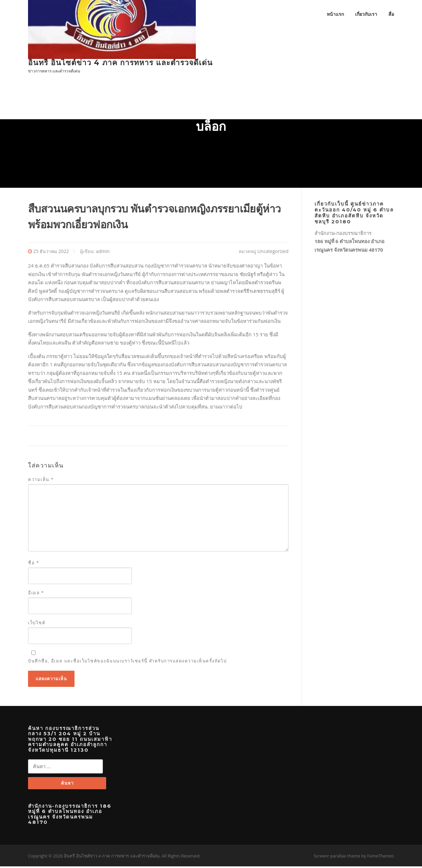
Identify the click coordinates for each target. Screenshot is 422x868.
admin (103, 252)
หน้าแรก (335, 14)
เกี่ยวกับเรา (366, 14)
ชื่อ (34, 564)
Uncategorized (273, 252)
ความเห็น (41, 481)
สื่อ (391, 14)
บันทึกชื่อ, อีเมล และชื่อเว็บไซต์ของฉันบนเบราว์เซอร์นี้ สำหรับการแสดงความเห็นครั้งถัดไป (127, 662)
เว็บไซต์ (37, 624)
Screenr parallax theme (337, 857)
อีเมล (36, 594)
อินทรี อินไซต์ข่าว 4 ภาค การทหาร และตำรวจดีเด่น (120, 63)
